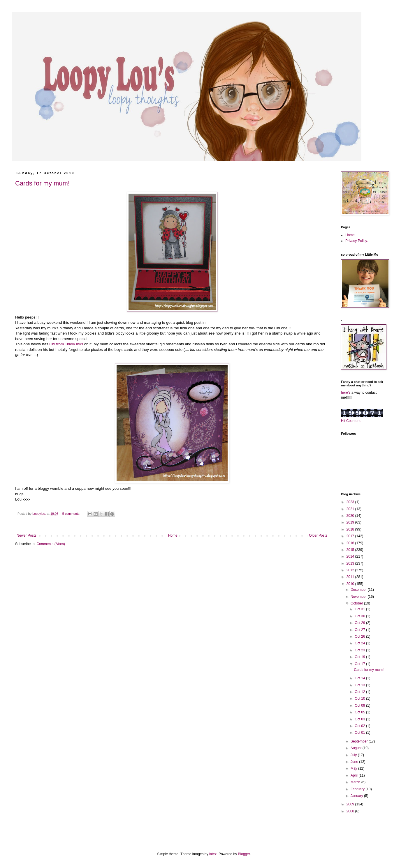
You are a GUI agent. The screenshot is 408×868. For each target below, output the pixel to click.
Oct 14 (360, 678)
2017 (351, 536)
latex (213, 854)
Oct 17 (360, 664)
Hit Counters (351, 421)
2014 (351, 556)
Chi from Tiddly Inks (67, 344)
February (358, 789)
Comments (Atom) (51, 544)
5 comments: (72, 514)
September (360, 741)
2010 (351, 584)
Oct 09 (360, 706)
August (357, 748)
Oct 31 (360, 609)
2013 (351, 563)
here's (346, 393)
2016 (351, 543)
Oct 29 (360, 623)
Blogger (244, 854)
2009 (351, 804)
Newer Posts (27, 535)
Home (173, 535)
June (355, 762)
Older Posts (318, 535)
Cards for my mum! (42, 183)
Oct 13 (360, 685)
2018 (351, 529)
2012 (351, 570)
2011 (351, 577)
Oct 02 (360, 726)
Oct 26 (360, 637)
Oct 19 (360, 657)
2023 (351, 502)
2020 (351, 516)
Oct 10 (360, 699)
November (359, 597)
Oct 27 (360, 630)
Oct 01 (360, 733)
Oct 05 (360, 712)
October (357, 603)
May (354, 768)
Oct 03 (360, 719)
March (356, 782)
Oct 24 (360, 643)
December (359, 590)
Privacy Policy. (357, 241)
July (354, 755)
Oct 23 (360, 650)
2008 (351, 811)
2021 (351, 509)
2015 (351, 550)
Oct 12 (360, 692)
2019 (351, 522)
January (357, 796)
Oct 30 (360, 616)
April (355, 775)
